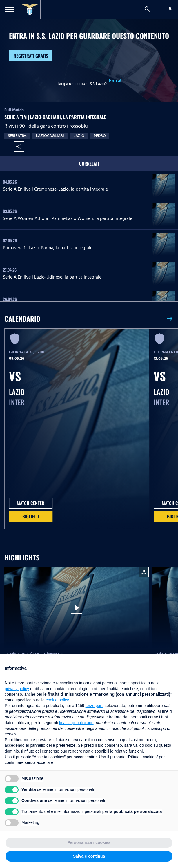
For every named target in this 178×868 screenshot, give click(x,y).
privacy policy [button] (17, 689)
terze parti (95, 706)
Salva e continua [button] (89, 856)
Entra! (115, 81)
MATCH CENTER (31, 503)
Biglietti (31, 516)
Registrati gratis (31, 56)
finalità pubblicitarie (76, 723)
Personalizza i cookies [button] (89, 842)
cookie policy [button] (57, 700)
